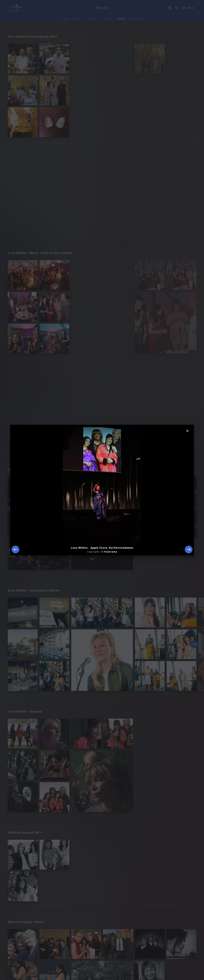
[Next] (189, 549)
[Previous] (15, 549)
